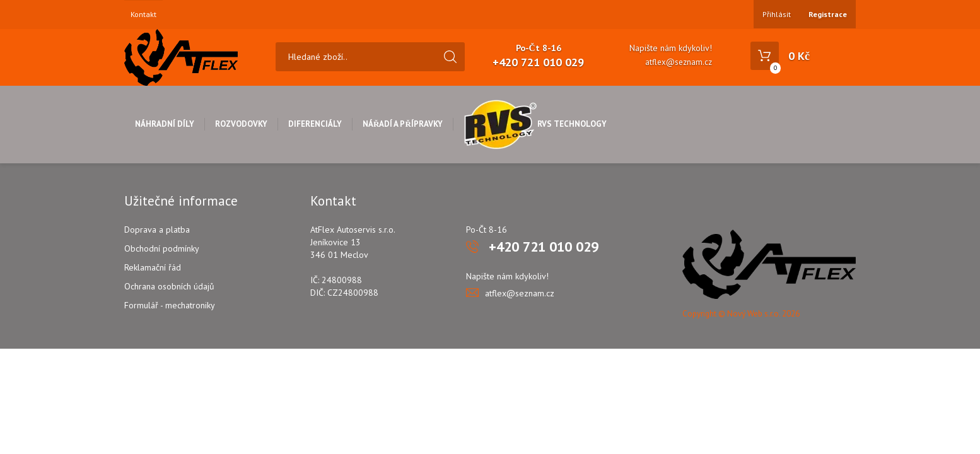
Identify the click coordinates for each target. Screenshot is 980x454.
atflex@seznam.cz (679, 62)
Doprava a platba (157, 230)
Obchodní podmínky (162, 248)
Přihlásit (777, 14)
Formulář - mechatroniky (170, 305)
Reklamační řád (153, 267)
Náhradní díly (165, 124)
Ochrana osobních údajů (169, 286)
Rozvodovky (241, 124)
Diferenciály (315, 124)
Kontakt (143, 15)
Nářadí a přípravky (403, 124)
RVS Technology (535, 124)
